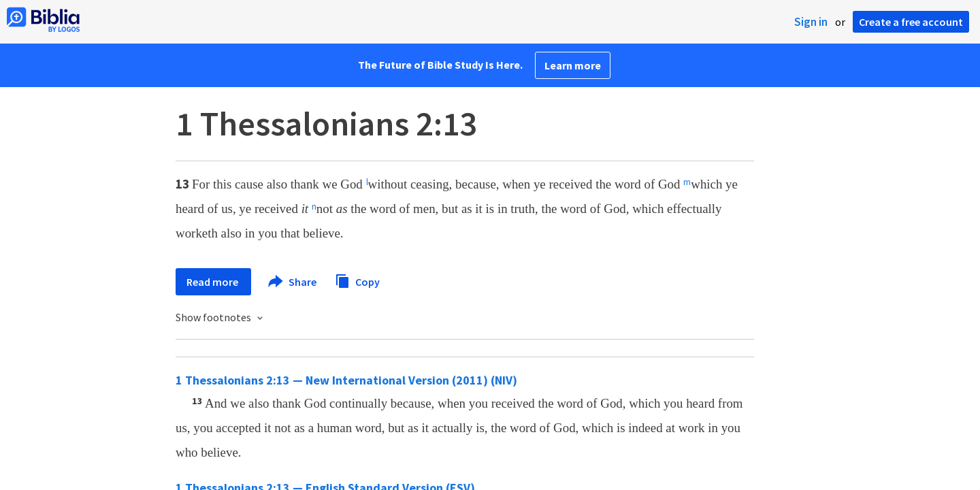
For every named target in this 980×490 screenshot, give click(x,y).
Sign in (811, 22)
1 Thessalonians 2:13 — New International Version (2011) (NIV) (346, 380)
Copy (357, 280)
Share (293, 282)
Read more (213, 282)
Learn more (573, 65)
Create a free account (911, 22)
